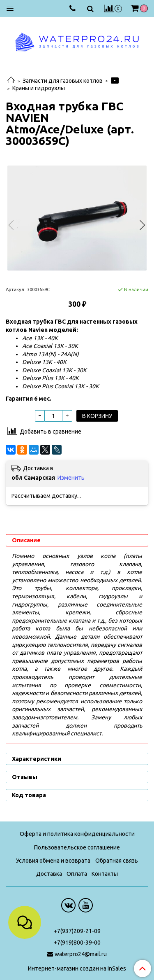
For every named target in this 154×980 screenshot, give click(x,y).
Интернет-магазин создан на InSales (77, 968)
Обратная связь (117, 861)
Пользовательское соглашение (77, 847)
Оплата (77, 874)
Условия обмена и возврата (53, 861)
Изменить (71, 478)
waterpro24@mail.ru (81, 954)
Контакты (105, 874)
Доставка (49, 874)
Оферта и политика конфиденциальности (77, 834)
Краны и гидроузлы (39, 88)
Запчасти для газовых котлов (63, 81)
